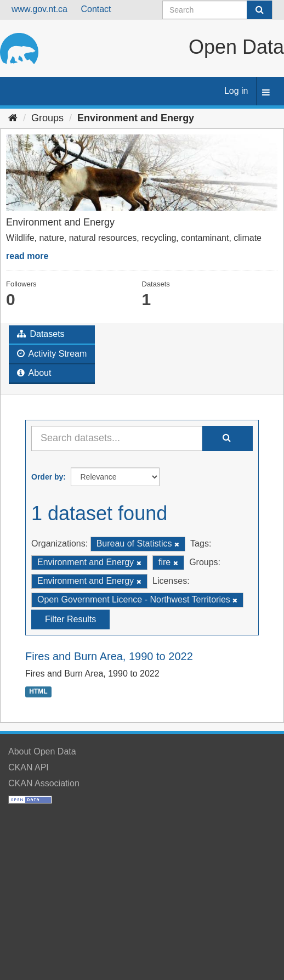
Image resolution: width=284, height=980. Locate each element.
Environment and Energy (136, 118)
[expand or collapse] (266, 93)
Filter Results (70, 619)
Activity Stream (52, 354)
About (34, 373)
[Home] (13, 118)
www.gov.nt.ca (39, 9)
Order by (47, 477)
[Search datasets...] (117, 438)
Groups (47, 118)
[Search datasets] (217, 10)
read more (27, 256)
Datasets (41, 334)
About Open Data (42, 751)
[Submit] (259, 10)
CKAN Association (44, 783)
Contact (96, 9)
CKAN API (29, 767)
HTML (38, 691)
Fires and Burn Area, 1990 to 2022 (109, 656)
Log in (236, 91)
